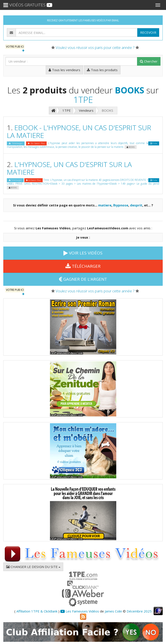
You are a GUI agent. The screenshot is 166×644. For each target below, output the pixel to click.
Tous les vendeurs (64, 70)
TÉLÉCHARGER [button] (83, 266)
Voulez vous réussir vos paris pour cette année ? (95, 47)
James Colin (113, 611)
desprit (136, 205)
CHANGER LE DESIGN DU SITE (33, 567)
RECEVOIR (148, 32)
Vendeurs (86, 110)
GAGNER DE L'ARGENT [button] (83, 279)
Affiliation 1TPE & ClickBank (37, 611)
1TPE (83, 99)
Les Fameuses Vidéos (80, 611)
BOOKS (130, 90)
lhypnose (121, 205)
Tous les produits (102, 70)
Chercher (149, 61)
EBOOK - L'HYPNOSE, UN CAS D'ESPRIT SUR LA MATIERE (79, 131)
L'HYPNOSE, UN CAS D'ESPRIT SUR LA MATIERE (69, 168)
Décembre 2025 (139, 611)
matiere (105, 205)
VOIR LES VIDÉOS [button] (83, 253)
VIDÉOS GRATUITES (28, 5)
